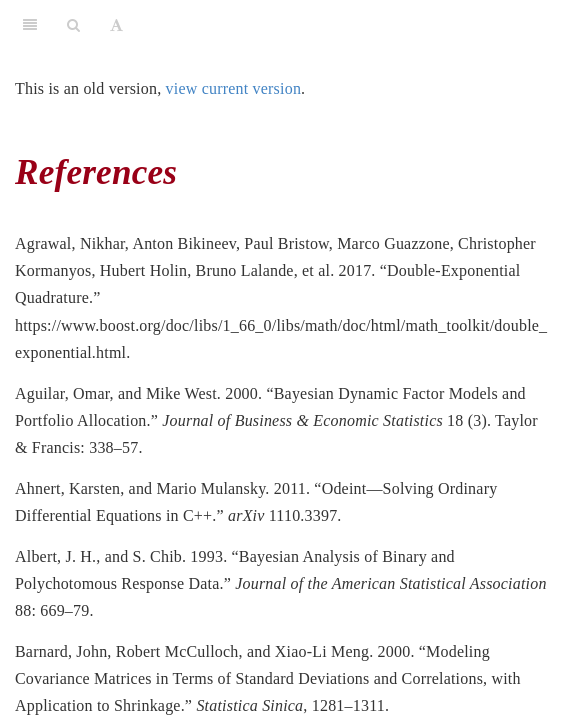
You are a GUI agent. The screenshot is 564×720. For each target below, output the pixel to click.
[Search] (73, 25)
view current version (234, 88)
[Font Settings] (116, 25)
